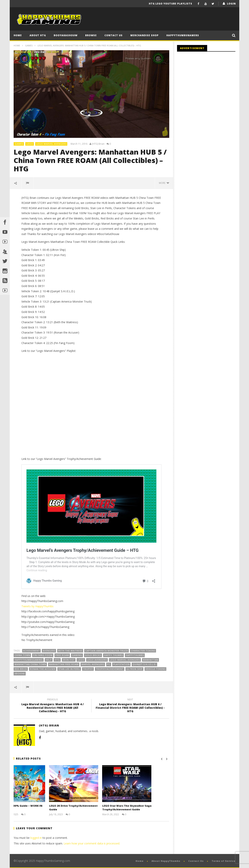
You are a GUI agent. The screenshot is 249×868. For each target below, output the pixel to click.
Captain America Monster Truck (107, 651)
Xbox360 (20, 673)
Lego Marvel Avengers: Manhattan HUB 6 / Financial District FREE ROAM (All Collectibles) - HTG (130, 706)
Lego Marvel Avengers (51, 144)
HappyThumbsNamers (183, 35)
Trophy (88, 669)
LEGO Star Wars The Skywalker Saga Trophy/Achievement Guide (142, 808)
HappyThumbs (135, 655)
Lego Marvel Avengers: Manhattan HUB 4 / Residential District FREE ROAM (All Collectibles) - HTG (53, 706)
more (164, 183)
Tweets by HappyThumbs (37, 606)
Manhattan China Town (30, 664)
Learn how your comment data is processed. (92, 843)
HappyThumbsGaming (29, 660)
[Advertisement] (210, 87)
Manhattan (151, 660)
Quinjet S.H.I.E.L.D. (145, 664)
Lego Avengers (97, 660)
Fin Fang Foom (43, 655)
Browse (91, 35)
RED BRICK (21, 669)
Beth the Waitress (70, 651)
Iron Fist (69, 660)
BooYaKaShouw (66, 35)
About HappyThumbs (166, 861)
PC (109, 664)
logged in (36, 838)
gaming (77, 655)
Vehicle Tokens (156, 669)
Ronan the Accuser (43, 669)
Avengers (49, 651)
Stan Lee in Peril (69, 669)
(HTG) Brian (98, 144)
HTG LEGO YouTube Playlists (171, 4)
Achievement (32, 651)
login (231, 4)
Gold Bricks (93, 655)
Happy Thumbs (114, 655)
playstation (121, 664)
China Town (22, 655)
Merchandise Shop (144, 35)
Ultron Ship (135, 669)
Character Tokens (143, 651)
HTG (57, 660)
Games (29, 45)
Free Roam (62, 655)
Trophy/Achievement (110, 669)
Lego (81, 660)
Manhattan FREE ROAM (64, 664)
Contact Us (114, 35)
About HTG (38, 35)
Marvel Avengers (93, 664)
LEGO (30, 144)
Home (18, 35)
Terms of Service (224, 861)
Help (49, 660)
